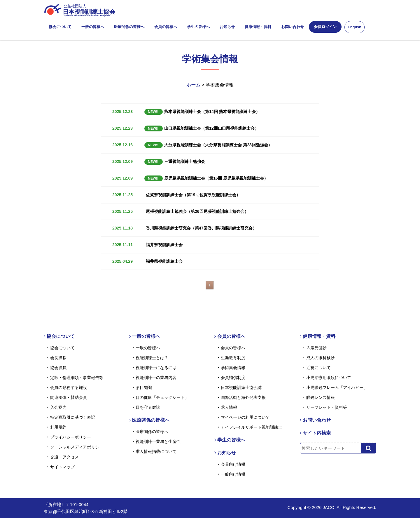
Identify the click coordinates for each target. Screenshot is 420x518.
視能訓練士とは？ (152, 358)
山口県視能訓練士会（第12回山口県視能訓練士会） (202, 128)
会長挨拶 (58, 358)
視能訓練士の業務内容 (156, 378)
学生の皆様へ (198, 27)
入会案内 (58, 407)
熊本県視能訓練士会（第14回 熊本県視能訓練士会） (202, 112)
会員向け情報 (233, 464)
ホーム (193, 85)
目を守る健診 (148, 407)
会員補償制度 (233, 378)
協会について (60, 27)
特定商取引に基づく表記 (73, 417)
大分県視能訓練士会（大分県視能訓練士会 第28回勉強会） (208, 145)
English (355, 27)
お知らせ (227, 27)
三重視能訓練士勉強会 (175, 161)
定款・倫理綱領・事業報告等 (77, 378)
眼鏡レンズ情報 (321, 397)
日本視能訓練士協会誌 (241, 387)
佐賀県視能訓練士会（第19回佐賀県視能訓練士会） (193, 195)
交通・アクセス (64, 457)
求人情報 (229, 407)
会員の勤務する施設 (69, 387)
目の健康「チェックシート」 (162, 397)
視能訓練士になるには (156, 368)
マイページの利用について (245, 417)
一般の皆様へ (93, 27)
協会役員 (58, 368)
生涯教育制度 (233, 358)
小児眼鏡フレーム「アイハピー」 (337, 387)
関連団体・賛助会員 (69, 397)
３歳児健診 (316, 348)
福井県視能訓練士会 (164, 245)
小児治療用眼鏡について (329, 378)
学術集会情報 (233, 368)
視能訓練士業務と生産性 (158, 441)
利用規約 (58, 427)
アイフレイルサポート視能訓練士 (251, 427)
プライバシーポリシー (71, 437)
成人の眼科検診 (321, 358)
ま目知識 (144, 387)
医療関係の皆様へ (129, 27)
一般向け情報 (233, 474)
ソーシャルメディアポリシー (77, 447)
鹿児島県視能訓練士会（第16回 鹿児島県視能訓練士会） (206, 178)
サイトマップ (62, 467)
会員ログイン (325, 27)
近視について (318, 368)
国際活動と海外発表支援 (243, 397)
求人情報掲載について (156, 451)
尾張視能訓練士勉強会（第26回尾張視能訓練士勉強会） (197, 211)
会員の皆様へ (166, 27)
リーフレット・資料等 (327, 407)
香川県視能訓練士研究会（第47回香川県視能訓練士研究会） (201, 228)
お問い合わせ (293, 27)
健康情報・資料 (258, 27)
